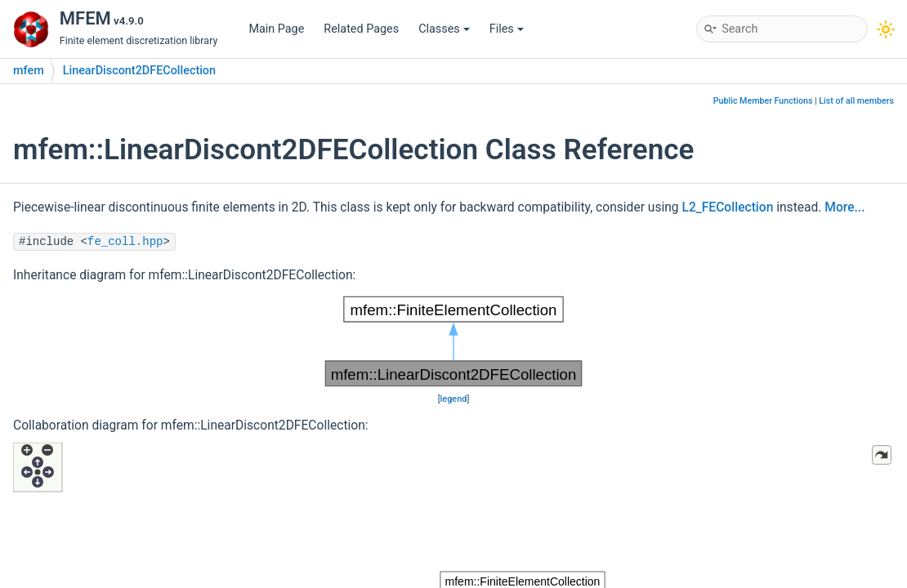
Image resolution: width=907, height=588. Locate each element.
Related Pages (361, 29)
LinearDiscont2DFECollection (139, 71)
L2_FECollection (728, 207)
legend (454, 399)
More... (844, 207)
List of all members (856, 101)
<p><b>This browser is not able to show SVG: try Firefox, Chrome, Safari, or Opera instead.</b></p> (453, 341)
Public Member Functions (763, 101)
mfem (29, 71)
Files (507, 29)
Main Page (276, 29)
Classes (444, 29)
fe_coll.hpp (125, 242)
